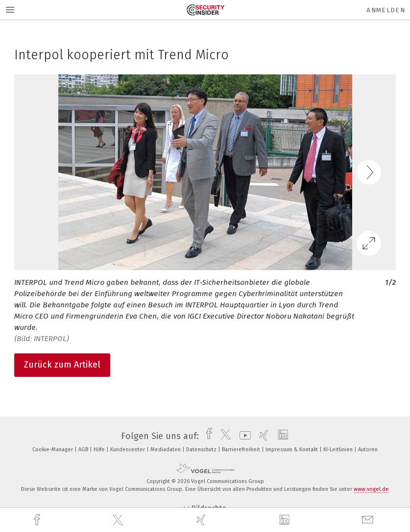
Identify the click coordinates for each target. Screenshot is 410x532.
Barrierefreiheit (242, 450)
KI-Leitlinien (339, 450)
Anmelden (386, 10)
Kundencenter (128, 450)
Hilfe (100, 450)
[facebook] (38, 520)
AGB (84, 450)
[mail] (369, 520)
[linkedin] (286, 520)
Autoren (368, 450)
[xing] (202, 520)
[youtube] (243, 436)
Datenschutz (202, 450)
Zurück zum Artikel (62, 365)
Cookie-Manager (53, 450)
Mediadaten (166, 450)
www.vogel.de (371, 489)
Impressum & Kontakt (292, 450)
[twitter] (119, 520)
